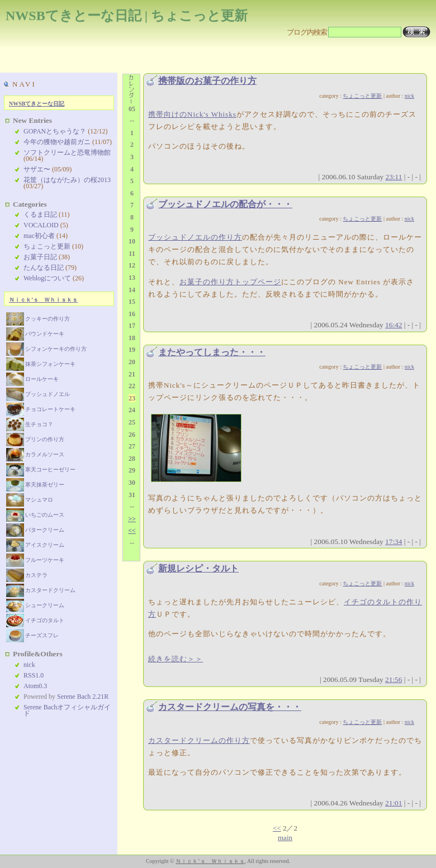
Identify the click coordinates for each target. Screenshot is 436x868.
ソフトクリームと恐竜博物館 (67, 152)
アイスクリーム (35, 545)
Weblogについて (47, 278)
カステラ (27, 575)
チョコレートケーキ (41, 409)
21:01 (394, 803)
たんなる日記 (44, 268)
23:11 (394, 177)
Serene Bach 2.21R (83, 697)
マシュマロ (30, 500)
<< (277, 828)
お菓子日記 (40, 257)
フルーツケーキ (35, 560)
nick (409, 96)
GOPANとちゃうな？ (55, 131)
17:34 (394, 542)
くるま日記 (40, 214)
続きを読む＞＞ (176, 659)
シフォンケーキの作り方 (46, 349)
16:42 (394, 325)
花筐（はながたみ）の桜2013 (67, 180)
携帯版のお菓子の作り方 (207, 81)
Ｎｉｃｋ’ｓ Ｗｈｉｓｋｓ (43, 300)
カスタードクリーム (41, 590)
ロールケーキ (32, 379)
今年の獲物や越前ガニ (57, 142)
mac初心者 (39, 236)
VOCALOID (41, 225)
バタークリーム (35, 530)
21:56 (394, 679)
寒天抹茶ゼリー (35, 485)
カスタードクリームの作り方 (199, 740)
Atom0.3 (35, 686)
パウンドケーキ (35, 334)
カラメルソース (35, 454)
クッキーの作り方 (38, 319)
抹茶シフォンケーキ (41, 364)
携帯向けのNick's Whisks (192, 114)
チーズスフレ (32, 635)
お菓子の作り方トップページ (230, 282)
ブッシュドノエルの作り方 (195, 237)
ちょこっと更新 (362, 96)
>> (132, 519)
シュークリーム (35, 605)
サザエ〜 (37, 169)
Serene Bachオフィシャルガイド (67, 710)
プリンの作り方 (35, 439)
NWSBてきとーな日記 (37, 104)
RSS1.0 (34, 675)
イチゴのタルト (35, 620)
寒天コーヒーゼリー (41, 469)
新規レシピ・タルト (198, 568)
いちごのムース (35, 515)
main (285, 838)
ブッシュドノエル (38, 394)
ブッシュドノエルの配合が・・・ (225, 204)
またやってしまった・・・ (212, 352)
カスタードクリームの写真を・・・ (230, 707)
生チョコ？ (30, 424)
